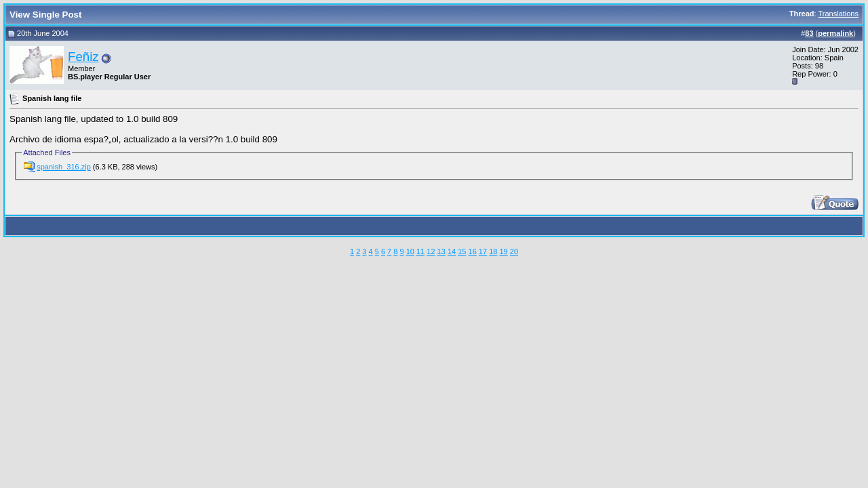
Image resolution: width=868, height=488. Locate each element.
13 (441, 251)
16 (473, 251)
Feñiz (83, 57)
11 (420, 251)
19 (503, 251)
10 (410, 251)
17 (483, 251)
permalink (835, 33)
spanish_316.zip (64, 167)
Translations (838, 14)
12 (431, 251)
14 (452, 251)
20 (514, 251)
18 (493, 251)
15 (462, 251)
